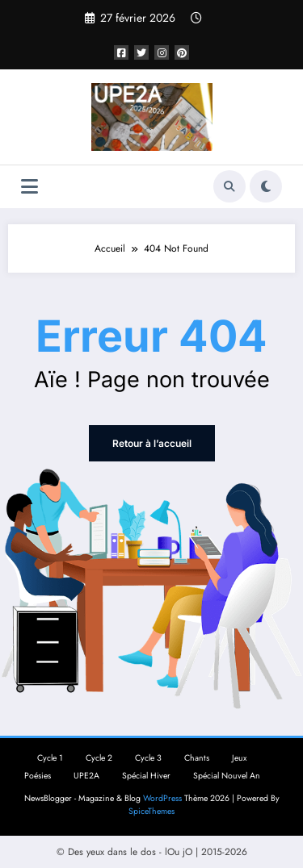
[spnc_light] (266, 186)
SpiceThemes (151, 811)
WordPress (162, 798)
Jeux (239, 758)
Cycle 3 (148, 758)
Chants (197, 758)
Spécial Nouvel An (227, 776)
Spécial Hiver (146, 776)
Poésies (38, 776)
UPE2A (86, 776)
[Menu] (29, 187)
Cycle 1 (50, 758)
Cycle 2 (99, 758)
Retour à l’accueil (152, 443)
